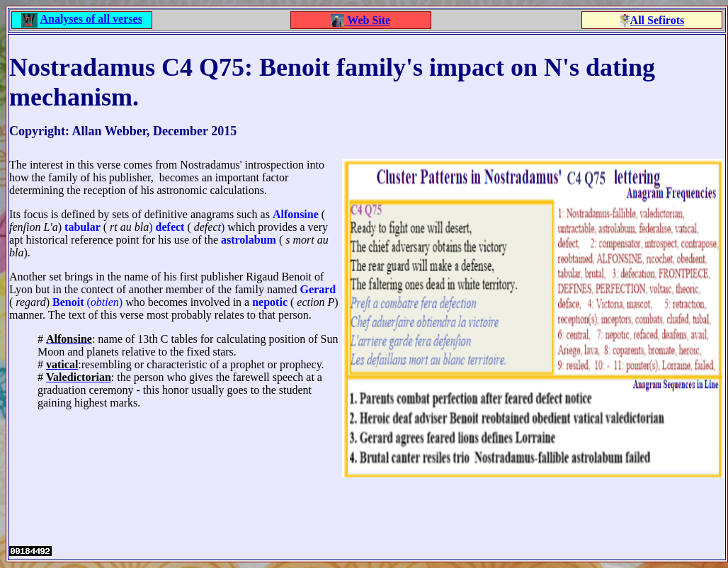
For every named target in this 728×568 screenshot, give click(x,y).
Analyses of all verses (91, 19)
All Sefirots (658, 20)
